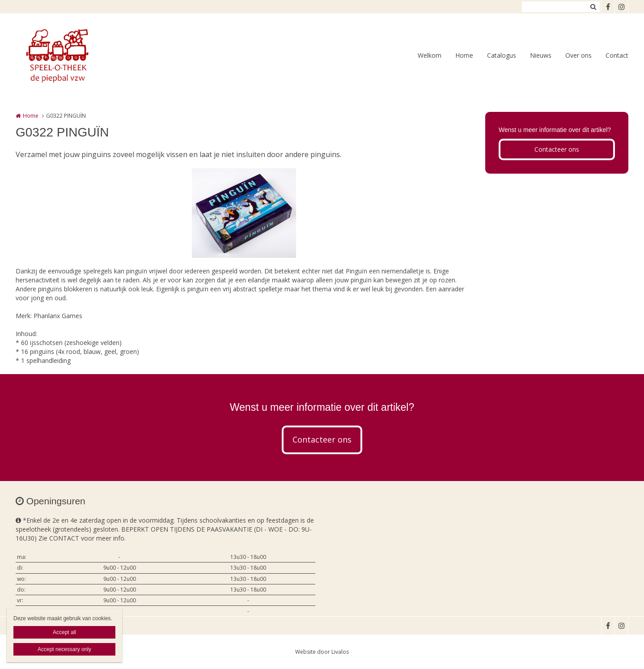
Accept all (64, 632)
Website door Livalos (322, 652)
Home (464, 55)
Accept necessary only (64, 649)
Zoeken (593, 7)
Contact (617, 55)
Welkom (430, 55)
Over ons (578, 55)
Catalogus (502, 55)
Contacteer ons (557, 149)
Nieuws (541, 55)
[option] (244, 213)
